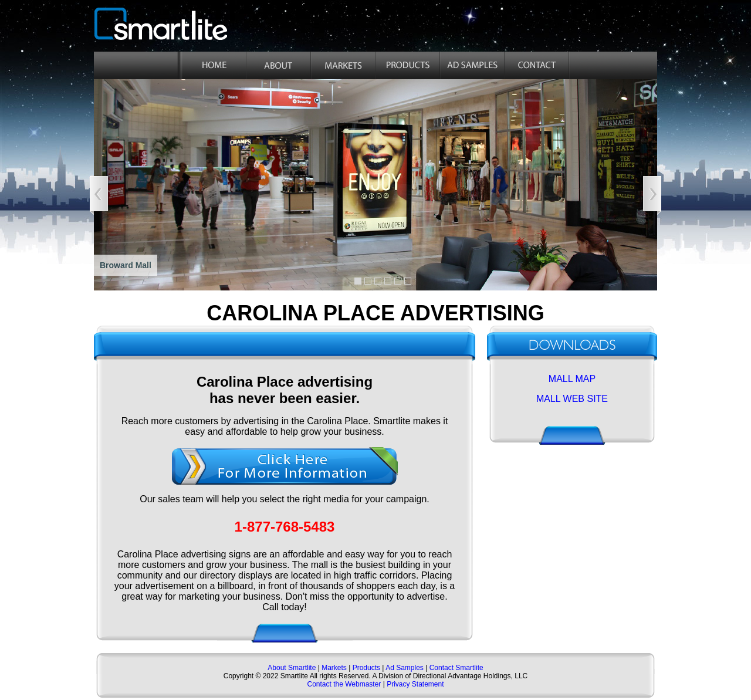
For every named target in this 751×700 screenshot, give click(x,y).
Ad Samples (405, 668)
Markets (333, 668)
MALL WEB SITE (572, 399)
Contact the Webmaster (344, 684)
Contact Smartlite (456, 668)
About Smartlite (292, 668)
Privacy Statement (415, 684)
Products (366, 668)
